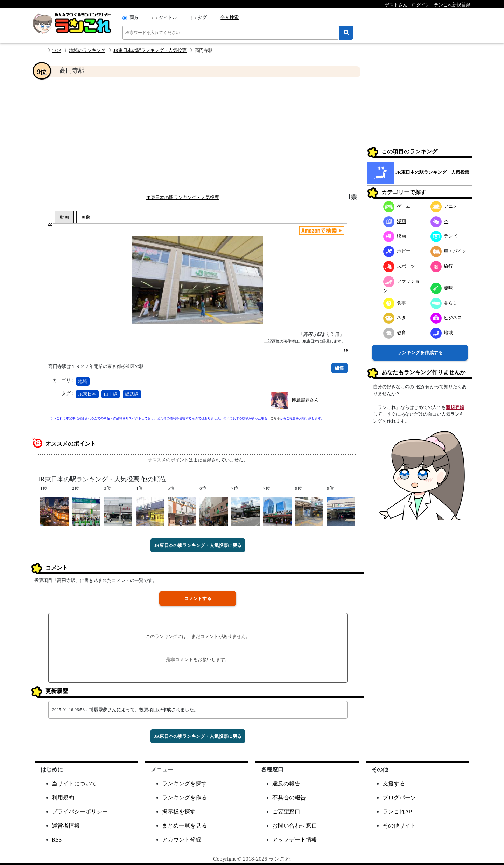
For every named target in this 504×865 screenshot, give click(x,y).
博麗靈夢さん (305, 400)
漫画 (395, 221)
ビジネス (446, 318)
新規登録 (455, 407)
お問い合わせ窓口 (295, 826)
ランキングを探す (184, 784)
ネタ (395, 318)
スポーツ (399, 266)
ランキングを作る (184, 798)
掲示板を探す (179, 812)
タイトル (168, 17)
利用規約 (63, 798)
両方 (134, 17)
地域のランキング (87, 50)
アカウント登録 (182, 840)
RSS (57, 840)
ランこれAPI (398, 812)
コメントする (198, 599)
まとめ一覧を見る (184, 826)
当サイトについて (74, 784)
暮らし (444, 303)
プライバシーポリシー (80, 812)
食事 (395, 303)
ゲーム (397, 206)
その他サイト (399, 826)
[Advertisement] (198, 135)
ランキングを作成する (420, 353)
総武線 (132, 394)
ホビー (397, 251)
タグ (202, 17)
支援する (394, 784)
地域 (83, 381)
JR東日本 (87, 394)
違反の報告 (286, 784)
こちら (275, 418)
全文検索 (230, 17)
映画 (395, 236)
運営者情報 (66, 826)
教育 (395, 333)
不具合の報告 (289, 798)
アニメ (444, 206)
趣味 (442, 288)
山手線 (111, 394)
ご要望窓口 (286, 812)
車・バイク (449, 251)
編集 (339, 368)
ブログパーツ (399, 798)
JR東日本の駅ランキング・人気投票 (150, 50)
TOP (57, 50)
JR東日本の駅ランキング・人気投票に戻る (198, 545)
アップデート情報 (295, 840)
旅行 (442, 266)
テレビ (444, 236)
